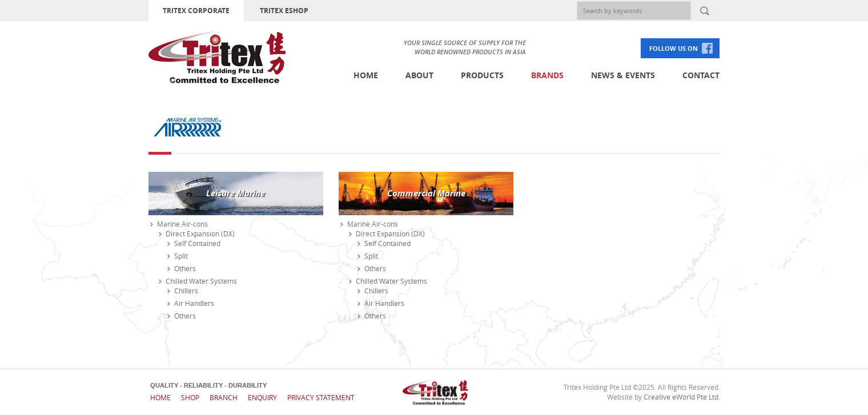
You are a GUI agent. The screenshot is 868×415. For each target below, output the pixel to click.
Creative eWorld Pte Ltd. (682, 397)
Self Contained (197, 243)
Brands (547, 75)
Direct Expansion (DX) (200, 233)
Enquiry (262, 397)
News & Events (623, 75)
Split (181, 256)
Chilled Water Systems (201, 281)
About (419, 75)
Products (482, 75)
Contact (701, 75)
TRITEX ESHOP (284, 11)
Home (366, 75)
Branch (224, 397)
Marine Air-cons (182, 224)
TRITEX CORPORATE (196, 11)
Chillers (186, 291)
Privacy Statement (321, 397)
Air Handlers (194, 303)
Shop (190, 397)
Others (185, 268)
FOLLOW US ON (674, 48)
